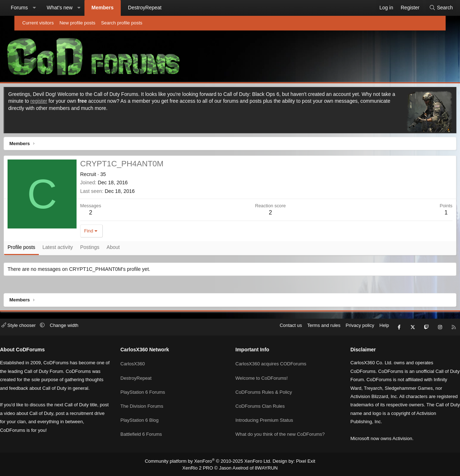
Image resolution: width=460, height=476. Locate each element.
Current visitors (38, 23)
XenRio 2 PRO (200, 467)
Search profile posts (122, 23)
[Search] (427, 8)
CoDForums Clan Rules (260, 401)
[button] (49, 8)
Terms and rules (304, 329)
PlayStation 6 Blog (149, 414)
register (79, 103)
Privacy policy (340, 329)
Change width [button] (84, 329)
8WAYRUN (264, 467)
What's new (74, 8)
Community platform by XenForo (210, 461)
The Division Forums (152, 401)
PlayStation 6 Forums (153, 388)
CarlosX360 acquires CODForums (271, 362)
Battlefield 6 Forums (151, 427)
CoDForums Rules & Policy (264, 388)
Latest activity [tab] (74, 249)
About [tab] (130, 249)
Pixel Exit (300, 461)
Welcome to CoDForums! (262, 375)
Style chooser (39, 329)
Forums (34, 8)
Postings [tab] (106, 249)
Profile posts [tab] (38, 249)
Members (117, 8)
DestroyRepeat (159, 8)
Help (365, 329)
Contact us (271, 329)
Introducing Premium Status (264, 414)
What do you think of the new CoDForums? (280, 427)
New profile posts (77, 23)
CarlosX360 (143, 362)
